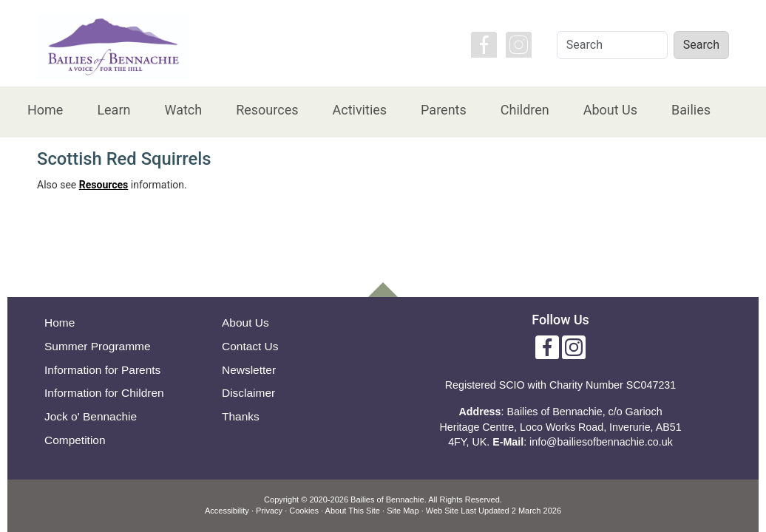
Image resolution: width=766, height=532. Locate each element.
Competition (75, 440)
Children (525, 110)
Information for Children (104, 393)
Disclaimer (248, 393)
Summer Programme (98, 346)
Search (701, 45)
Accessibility (227, 511)
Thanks (241, 416)
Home (45, 110)
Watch (183, 110)
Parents (444, 110)
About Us (610, 110)
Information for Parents (102, 370)
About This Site (353, 511)
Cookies (304, 511)
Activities (359, 110)
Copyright (281, 499)
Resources (267, 110)
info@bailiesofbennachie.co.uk (601, 442)
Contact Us (250, 346)
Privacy (269, 511)
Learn (113, 110)
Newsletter (249, 370)
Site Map (403, 511)
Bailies (691, 110)
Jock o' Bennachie (91, 416)
